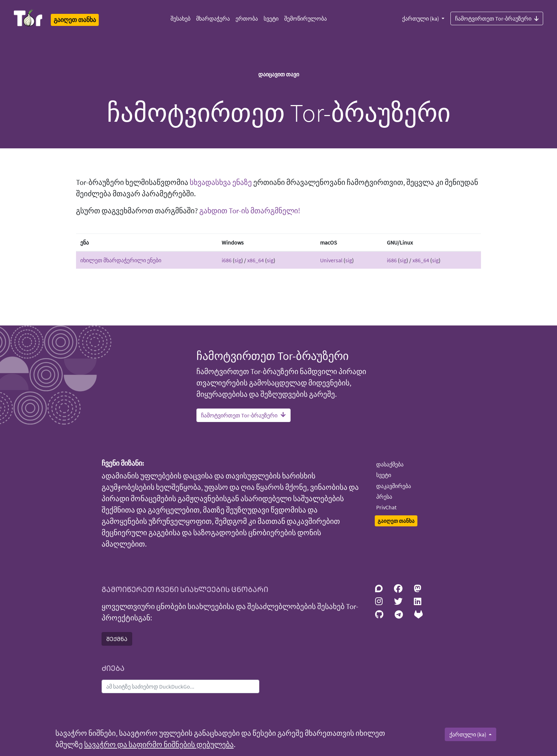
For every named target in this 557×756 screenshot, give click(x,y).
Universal (331, 260)
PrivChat (386, 507)
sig (238, 260)
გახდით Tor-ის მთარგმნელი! (250, 211)
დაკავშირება (394, 486)
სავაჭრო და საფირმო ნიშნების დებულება (159, 745)
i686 (227, 260)
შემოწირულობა (305, 18)
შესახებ (180, 18)
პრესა (384, 497)
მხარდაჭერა (213, 18)
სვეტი (271, 18)
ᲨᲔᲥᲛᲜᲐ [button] (117, 639)
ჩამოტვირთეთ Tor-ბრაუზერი (497, 18)
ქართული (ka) (421, 18)
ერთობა (247, 18)
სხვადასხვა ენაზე (221, 182)
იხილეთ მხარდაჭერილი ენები (121, 260)
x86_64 (256, 260)
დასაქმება (390, 464)
